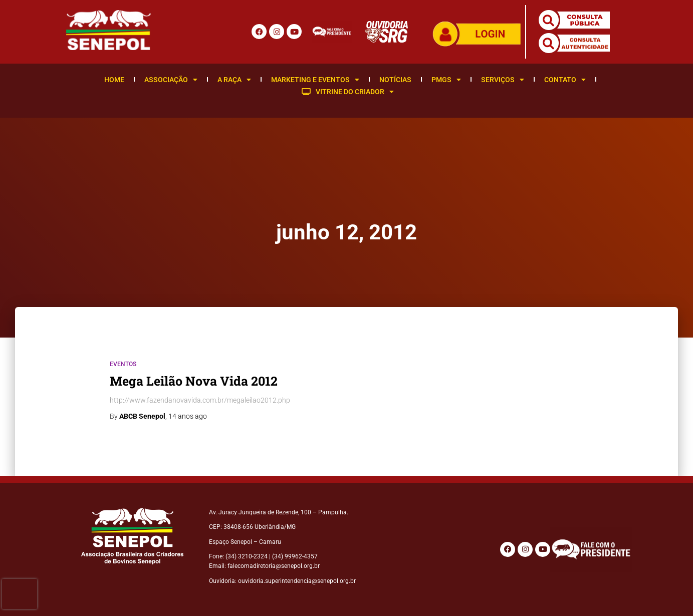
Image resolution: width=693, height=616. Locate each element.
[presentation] (20, 594)
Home (114, 80)
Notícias (395, 80)
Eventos (123, 364)
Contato (565, 80)
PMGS (446, 80)
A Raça (234, 80)
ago (188, 416)
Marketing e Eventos (315, 80)
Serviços (503, 80)
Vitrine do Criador (348, 92)
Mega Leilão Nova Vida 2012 (194, 381)
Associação (171, 80)
